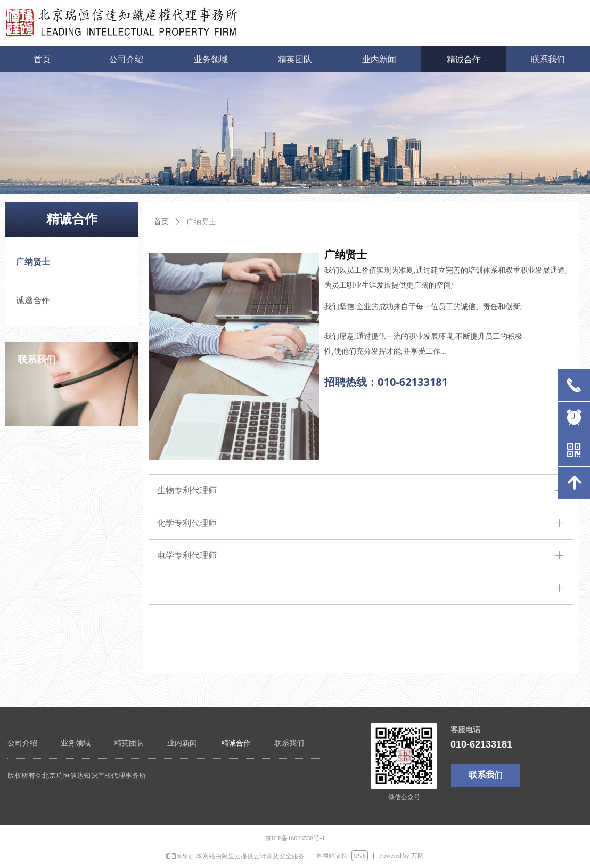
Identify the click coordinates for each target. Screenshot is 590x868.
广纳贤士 (201, 222)
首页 (161, 222)
